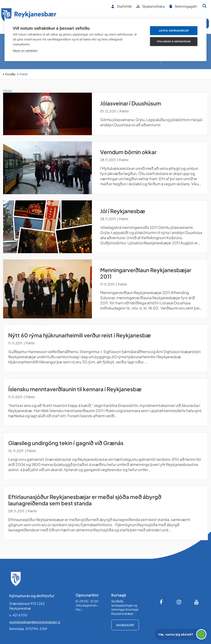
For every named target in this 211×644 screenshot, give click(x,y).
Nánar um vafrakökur (25, 51)
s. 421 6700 (18, 615)
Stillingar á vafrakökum (174, 41)
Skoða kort (125, 625)
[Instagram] (179, 602)
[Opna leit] (205, 6)
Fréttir (24, 74)
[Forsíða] (29, 16)
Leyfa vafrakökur (174, 31)
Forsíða (10, 74)
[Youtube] (197, 602)
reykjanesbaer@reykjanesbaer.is (35, 622)
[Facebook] (162, 602)
